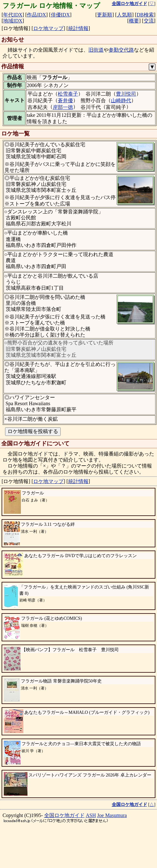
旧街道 (96, 50)
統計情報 (78, 28)
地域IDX (13, 21)
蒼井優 (65, 101)
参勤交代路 (121, 50)
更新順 (105, 15)
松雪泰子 (68, 94)
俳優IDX (60, 15)
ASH (91, 845)
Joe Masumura (112, 845)
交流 (149, 21)
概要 (134, 21)
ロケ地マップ (48, 28)
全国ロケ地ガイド (64, 845)
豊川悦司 (126, 94)
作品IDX (36, 15)
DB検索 (145, 15)
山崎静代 (121, 101)
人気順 (124, 15)
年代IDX (13, 15)
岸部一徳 (63, 107)
